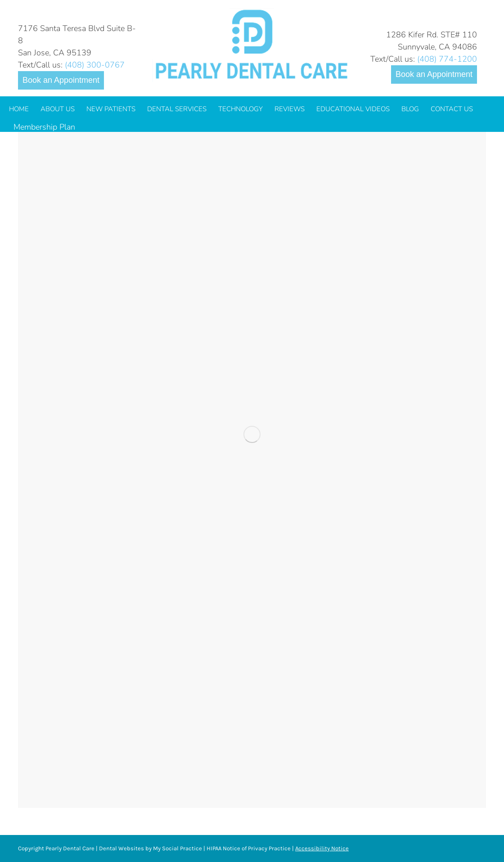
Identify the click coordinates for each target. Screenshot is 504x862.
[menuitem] (19, 109)
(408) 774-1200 (447, 59)
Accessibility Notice (322, 848)
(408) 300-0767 (95, 65)
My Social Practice (177, 848)
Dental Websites (121, 848)
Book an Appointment (61, 80)
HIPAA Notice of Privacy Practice (249, 848)
